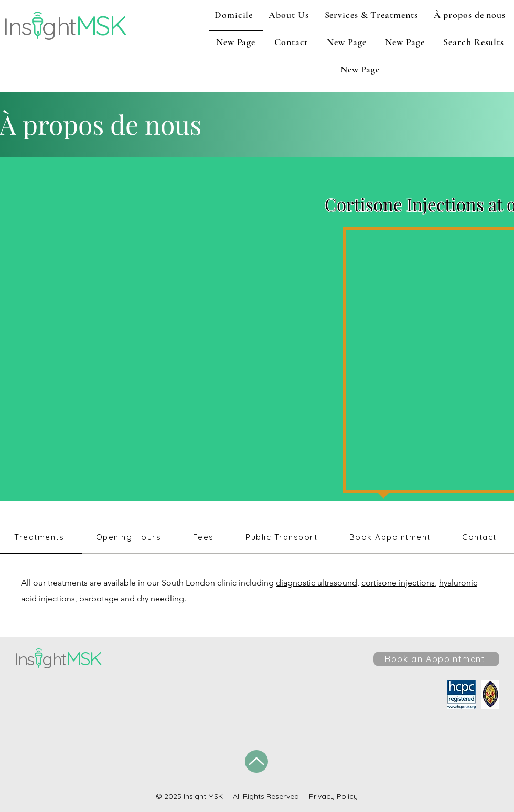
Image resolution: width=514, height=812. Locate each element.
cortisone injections (398, 583)
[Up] (256, 761)
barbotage (99, 598)
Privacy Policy (333, 796)
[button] (288, 15)
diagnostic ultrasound (317, 583)
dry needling (160, 598)
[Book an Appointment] (436, 659)
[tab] (41, 538)
